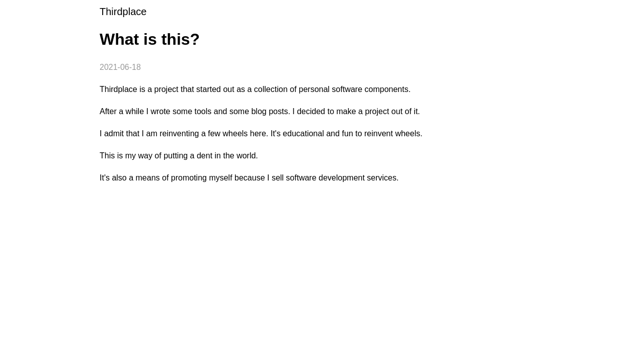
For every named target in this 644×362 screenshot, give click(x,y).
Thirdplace (123, 12)
